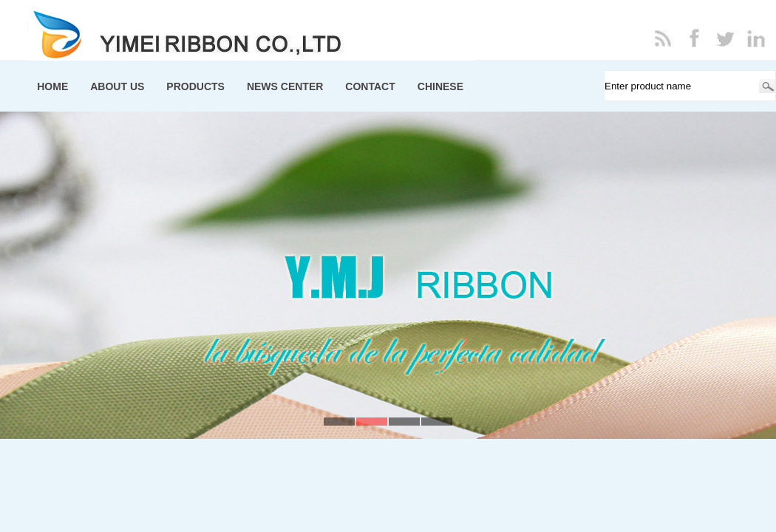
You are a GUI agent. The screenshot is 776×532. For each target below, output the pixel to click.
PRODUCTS (195, 86)
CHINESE (440, 86)
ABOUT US (117, 86)
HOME (52, 86)
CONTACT (370, 86)
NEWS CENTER (285, 86)
